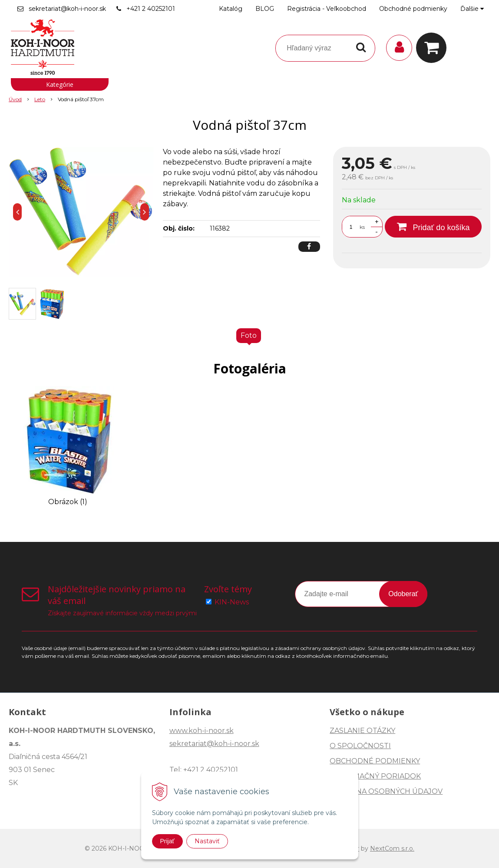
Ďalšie (472, 9)
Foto (249, 335)
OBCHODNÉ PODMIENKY (375, 761)
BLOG (265, 9)
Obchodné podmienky (413, 9)
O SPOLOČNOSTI (360, 746)
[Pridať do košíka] (433, 227)
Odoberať (403, 594)
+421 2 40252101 (151, 9)
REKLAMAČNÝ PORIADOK (375, 776)
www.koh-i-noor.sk (202, 731)
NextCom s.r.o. (392, 848)
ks (362, 227)
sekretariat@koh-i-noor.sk (67, 9)
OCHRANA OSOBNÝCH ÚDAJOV (386, 791)
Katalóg (231, 9)
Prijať (167, 841)
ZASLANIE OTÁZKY (362, 731)
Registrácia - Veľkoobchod (327, 9)
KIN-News (232, 602)
